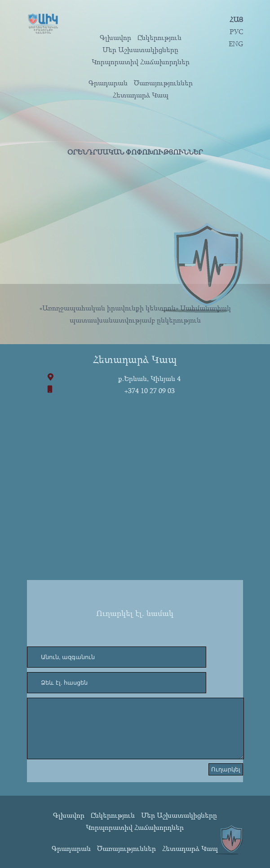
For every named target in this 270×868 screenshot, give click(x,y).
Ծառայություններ (163, 83)
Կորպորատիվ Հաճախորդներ (141, 62)
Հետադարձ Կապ (141, 95)
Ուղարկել (226, 769)
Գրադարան (108, 83)
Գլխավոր (115, 37)
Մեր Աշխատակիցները (140, 49)
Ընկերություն (159, 37)
